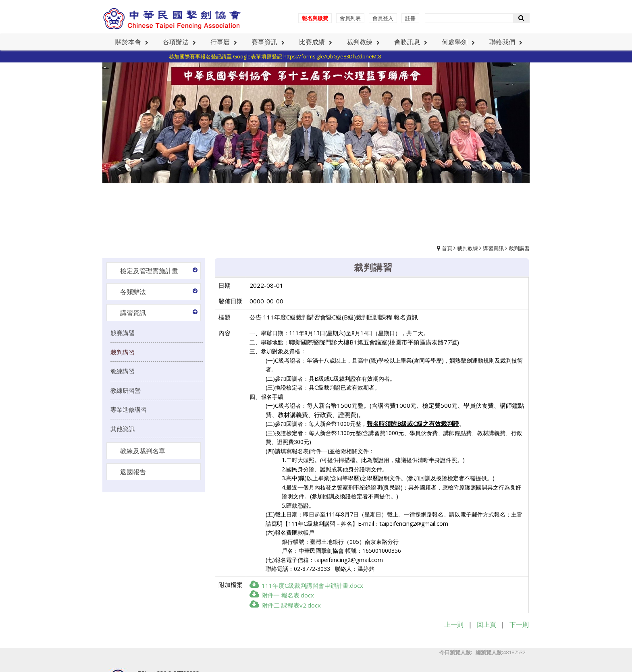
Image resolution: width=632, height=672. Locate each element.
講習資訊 (493, 248)
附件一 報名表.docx (282, 595)
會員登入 (383, 18)
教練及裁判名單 (143, 451)
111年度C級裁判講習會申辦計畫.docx (306, 585)
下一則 (519, 624)
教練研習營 (126, 390)
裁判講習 (519, 248)
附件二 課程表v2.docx (285, 605)
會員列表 (350, 18)
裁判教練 (468, 248)
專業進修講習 (129, 409)
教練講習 (123, 371)
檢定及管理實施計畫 (149, 271)
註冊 (410, 18)
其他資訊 (123, 429)
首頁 (447, 248)
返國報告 (133, 472)
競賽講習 (123, 333)
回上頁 (486, 624)
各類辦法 (133, 292)
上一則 (454, 624)
